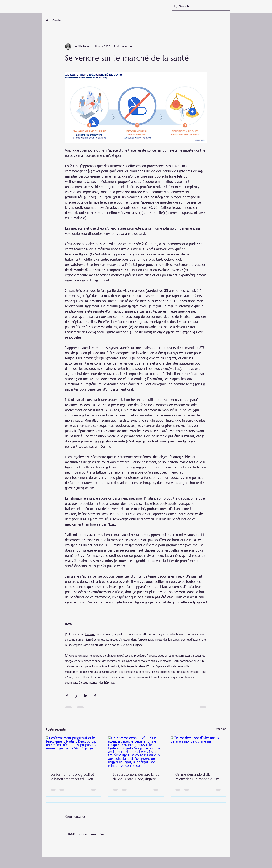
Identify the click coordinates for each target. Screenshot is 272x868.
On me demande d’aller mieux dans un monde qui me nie (198, 777)
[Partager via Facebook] (67, 696)
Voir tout (221, 729)
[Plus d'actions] (205, 47)
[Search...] (201, 6)
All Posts (53, 20)
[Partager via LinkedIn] (86, 696)
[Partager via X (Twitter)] (76, 696)
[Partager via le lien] (95, 696)
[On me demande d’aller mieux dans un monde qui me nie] (198, 752)
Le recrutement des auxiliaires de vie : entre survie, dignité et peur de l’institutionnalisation (136, 777)
